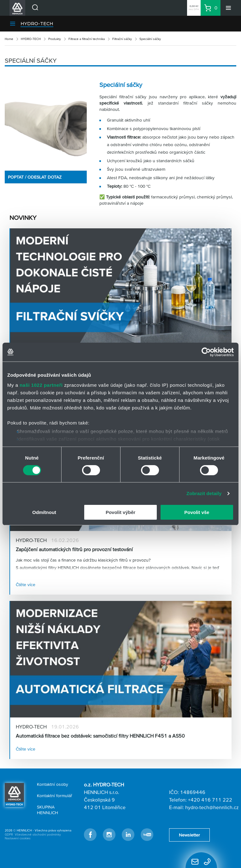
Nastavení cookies (18, 838)
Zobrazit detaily (204, 493)
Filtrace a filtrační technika (87, 39)
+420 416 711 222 (210, 800)
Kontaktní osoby (53, 784)
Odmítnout (44, 512)
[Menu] (228, 8)
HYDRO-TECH (37, 24)
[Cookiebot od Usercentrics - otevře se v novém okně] (206, 352)
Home (9, 39)
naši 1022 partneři (41, 385)
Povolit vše (197, 512)
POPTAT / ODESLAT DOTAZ (35, 177)
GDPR (9, 834)
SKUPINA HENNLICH (47, 810)
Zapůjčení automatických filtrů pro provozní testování (74, 549)
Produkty (55, 39)
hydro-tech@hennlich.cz (212, 807)
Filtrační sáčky (122, 39)
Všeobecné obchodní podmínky (38, 834)
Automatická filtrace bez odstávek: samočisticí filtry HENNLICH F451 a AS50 (100, 736)
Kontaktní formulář (55, 796)
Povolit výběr (120, 512)
